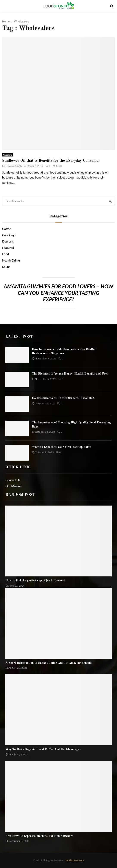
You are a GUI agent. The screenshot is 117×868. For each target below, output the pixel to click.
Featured (8, 248)
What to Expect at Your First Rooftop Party (61, 447)
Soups (6, 267)
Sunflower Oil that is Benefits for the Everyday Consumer (51, 161)
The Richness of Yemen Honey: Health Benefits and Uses (70, 374)
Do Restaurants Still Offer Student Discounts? (63, 398)
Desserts (8, 241)
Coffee (7, 229)
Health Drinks (11, 260)
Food (5, 254)
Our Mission (13, 486)
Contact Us (13, 480)
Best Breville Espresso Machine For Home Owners (39, 836)
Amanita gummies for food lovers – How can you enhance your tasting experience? (59, 293)
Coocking (8, 155)
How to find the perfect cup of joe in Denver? (35, 581)
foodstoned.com (74, 860)
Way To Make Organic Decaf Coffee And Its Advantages (43, 749)
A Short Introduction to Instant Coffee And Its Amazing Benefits (49, 663)
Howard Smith (14, 166)
